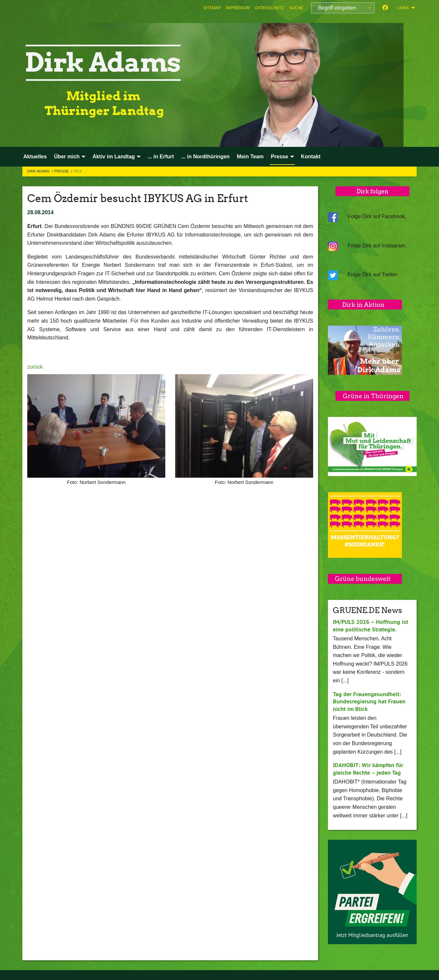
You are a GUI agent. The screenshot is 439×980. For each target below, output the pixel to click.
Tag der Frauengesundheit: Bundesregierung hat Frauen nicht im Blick (369, 701)
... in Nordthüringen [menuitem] (205, 157)
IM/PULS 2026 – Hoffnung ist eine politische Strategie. (370, 626)
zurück (35, 367)
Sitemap (212, 8)
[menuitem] (212, 8)
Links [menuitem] (403, 8)
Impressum (238, 8)
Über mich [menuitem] (67, 157)
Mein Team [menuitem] (250, 157)
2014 (78, 171)
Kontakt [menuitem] (311, 157)
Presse (62, 171)
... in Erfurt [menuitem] (161, 157)
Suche (296, 8)
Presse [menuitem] (279, 157)
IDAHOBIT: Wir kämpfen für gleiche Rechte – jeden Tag (368, 769)
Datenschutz (269, 8)
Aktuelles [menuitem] (35, 157)
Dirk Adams (39, 171)
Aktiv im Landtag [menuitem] (114, 157)
